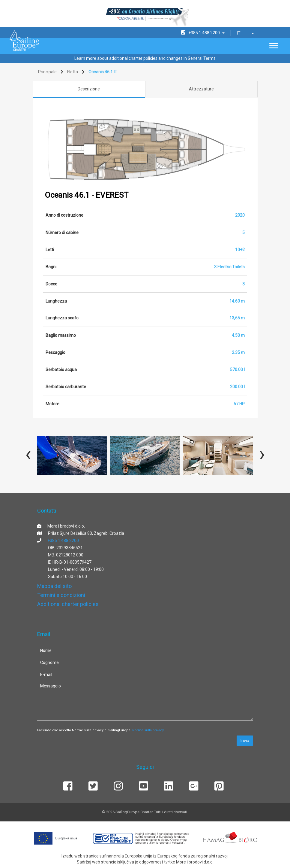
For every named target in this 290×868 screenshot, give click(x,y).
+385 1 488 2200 (63, 541)
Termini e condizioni (61, 595)
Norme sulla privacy (148, 730)
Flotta (73, 72)
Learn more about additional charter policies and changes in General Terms (145, 58)
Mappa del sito (54, 586)
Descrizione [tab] (89, 89)
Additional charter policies (68, 604)
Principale (47, 72)
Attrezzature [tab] (201, 89)
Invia (245, 741)
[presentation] (28, 454)
